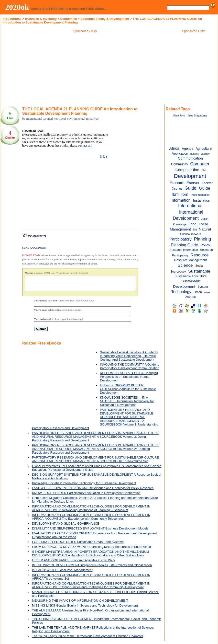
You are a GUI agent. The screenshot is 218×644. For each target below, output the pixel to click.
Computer (200, 164)
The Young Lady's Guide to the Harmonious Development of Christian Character (87, 639)
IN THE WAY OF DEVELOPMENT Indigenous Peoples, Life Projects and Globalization (92, 568)
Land (192, 224)
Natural (205, 229)
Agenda (188, 149)
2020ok (17, 7)
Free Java (179, 115)
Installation (202, 200)
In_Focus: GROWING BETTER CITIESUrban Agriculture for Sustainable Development (128, 392)
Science (185, 265)
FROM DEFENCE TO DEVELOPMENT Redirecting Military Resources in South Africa (91, 550)
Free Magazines (197, 115)
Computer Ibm (187, 170)
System (203, 287)
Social (199, 266)
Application (180, 154)
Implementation (200, 195)
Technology (181, 292)
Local (203, 224)
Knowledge (180, 224)
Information (180, 200)
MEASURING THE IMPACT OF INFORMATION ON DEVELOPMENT (80, 604)
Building (195, 154)
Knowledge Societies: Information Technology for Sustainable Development (84, 486)
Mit (195, 230)
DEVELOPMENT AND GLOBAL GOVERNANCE (66, 526)
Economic (177, 183)
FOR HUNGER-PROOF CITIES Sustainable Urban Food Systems (78, 545)
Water (207, 292)
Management (180, 229)
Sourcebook (178, 272)
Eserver (193, 183)
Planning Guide (184, 245)
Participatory (180, 239)
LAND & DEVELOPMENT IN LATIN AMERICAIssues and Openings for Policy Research (93, 491)
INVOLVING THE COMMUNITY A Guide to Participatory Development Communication (130, 369)
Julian (205, 219)
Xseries (191, 297)
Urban (198, 292)
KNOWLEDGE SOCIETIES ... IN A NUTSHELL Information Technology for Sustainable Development (127, 404)
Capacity (205, 154)
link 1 (104, 157)
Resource (200, 255)
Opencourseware (191, 234)
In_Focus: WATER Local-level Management (62, 573)
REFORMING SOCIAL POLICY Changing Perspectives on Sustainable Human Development (129, 380)
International (190, 206)
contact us (84, 146)
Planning (203, 239)
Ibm (185, 194)
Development (190, 176)
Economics (68, 19)
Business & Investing (41, 19)
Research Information (184, 250)
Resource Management (191, 260)
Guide (190, 188)
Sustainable (199, 271)
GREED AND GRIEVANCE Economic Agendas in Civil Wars (74, 563)
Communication (190, 158)
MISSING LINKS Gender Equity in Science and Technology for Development (85, 608)
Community (180, 164)
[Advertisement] (85, 69)
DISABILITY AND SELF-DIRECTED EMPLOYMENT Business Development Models (90, 531)
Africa (174, 148)
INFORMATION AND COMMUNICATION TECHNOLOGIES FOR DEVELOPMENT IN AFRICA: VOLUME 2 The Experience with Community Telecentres (91, 520)
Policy (205, 245)
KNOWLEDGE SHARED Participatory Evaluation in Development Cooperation (86, 496)
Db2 (204, 170)
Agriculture (204, 149)
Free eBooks (12, 19)
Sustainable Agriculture (191, 276)
